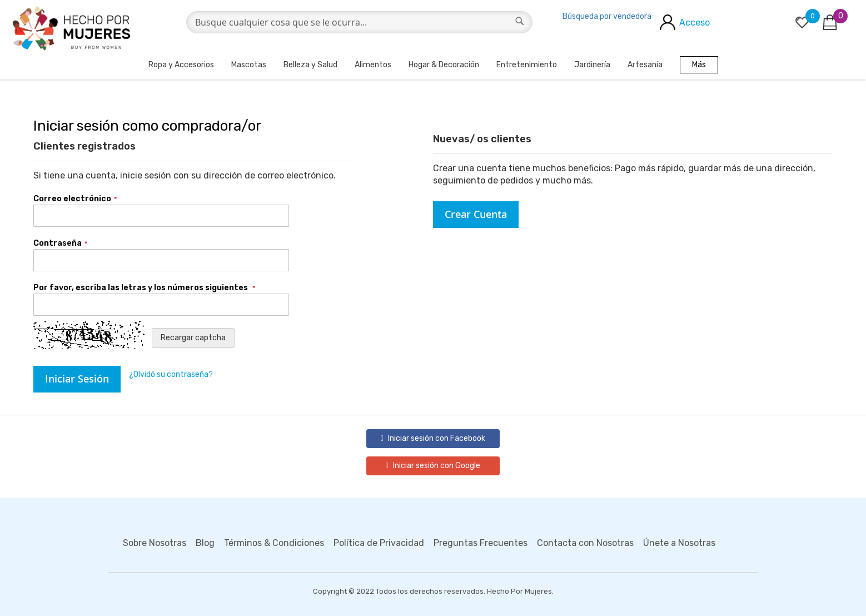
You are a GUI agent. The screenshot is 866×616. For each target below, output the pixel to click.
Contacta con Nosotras (585, 543)
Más (699, 65)
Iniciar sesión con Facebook (433, 438)
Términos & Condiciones (274, 543)
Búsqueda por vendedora (607, 16)
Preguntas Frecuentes (481, 543)
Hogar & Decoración (444, 65)
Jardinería (592, 65)
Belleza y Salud (310, 65)
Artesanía (645, 65)
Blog (205, 543)
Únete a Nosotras (679, 543)
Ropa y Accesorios (181, 65)
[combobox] (359, 22)
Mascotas (249, 65)
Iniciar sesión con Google (433, 466)
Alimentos (373, 65)
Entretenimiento (527, 65)
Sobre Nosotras (155, 543)
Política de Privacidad (379, 543)
